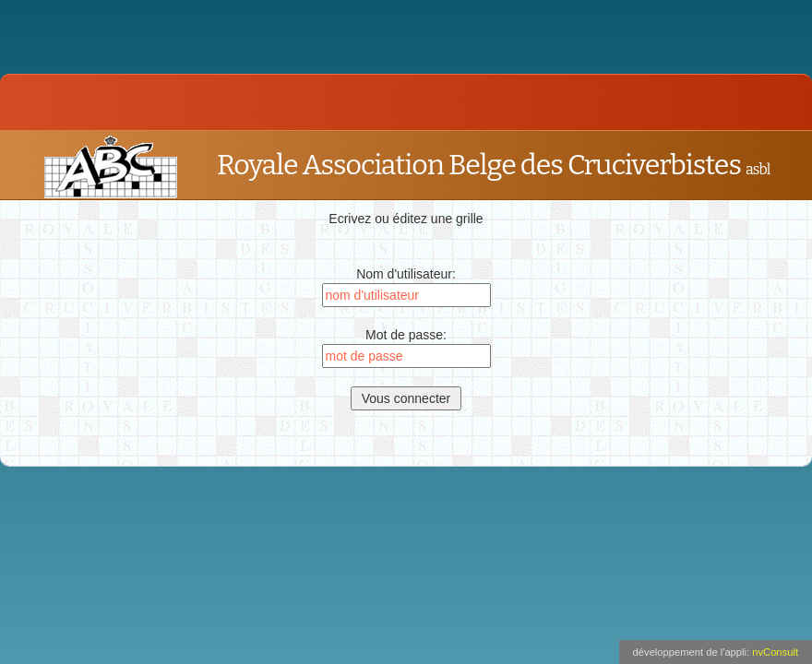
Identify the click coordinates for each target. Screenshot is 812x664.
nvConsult (775, 652)
